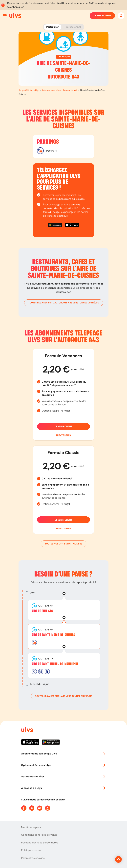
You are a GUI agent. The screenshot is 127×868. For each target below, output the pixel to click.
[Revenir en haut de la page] (107, 859)
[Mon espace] (121, 16)
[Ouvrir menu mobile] (5, 16)
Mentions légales (31, 827)
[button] (63, 435)
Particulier (53, 27)
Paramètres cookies (33, 858)
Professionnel (73, 27)
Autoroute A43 (70, 90)
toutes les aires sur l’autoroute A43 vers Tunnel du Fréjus (64, 303)
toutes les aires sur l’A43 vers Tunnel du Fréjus (64, 696)
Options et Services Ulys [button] (63, 765)
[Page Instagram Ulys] (48, 808)
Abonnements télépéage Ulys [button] (63, 754)
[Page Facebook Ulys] (24, 808)
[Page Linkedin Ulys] (40, 808)
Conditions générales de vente (39, 835)
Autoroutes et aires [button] (63, 777)
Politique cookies (31, 850)
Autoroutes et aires (51, 90)
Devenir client (102, 16)
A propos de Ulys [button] (63, 788)
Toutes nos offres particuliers (63, 544)
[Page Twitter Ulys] (32, 808)
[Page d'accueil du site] (27, 730)
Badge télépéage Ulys (29, 90)
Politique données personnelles (40, 843)
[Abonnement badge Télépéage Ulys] (15, 15)
